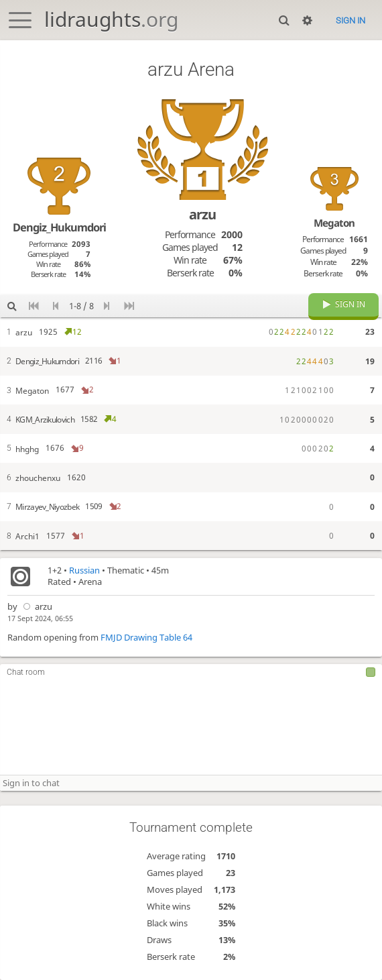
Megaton (334, 223)
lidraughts (111, 19)
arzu (36, 607)
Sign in (351, 20)
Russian (84, 571)
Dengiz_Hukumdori (59, 227)
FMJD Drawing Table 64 (146, 638)
